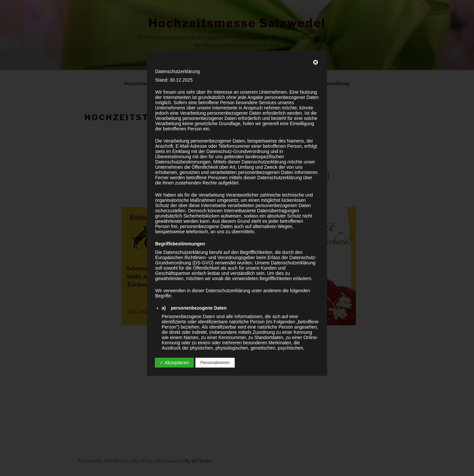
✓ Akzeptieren (174, 363)
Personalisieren (215, 362)
